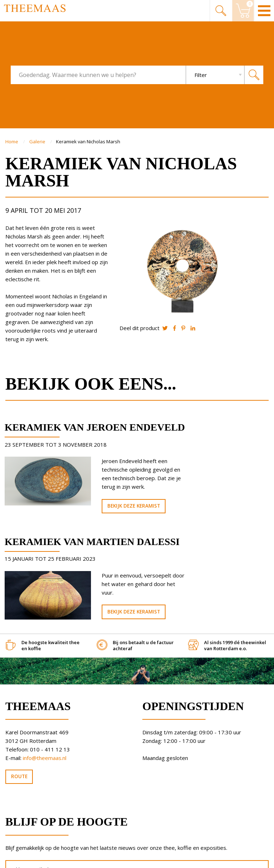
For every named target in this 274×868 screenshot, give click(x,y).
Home (12, 142)
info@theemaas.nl (45, 688)
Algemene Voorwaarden (37, 853)
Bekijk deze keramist (103, 538)
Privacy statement (30, 859)
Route (19, 707)
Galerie (38, 142)
